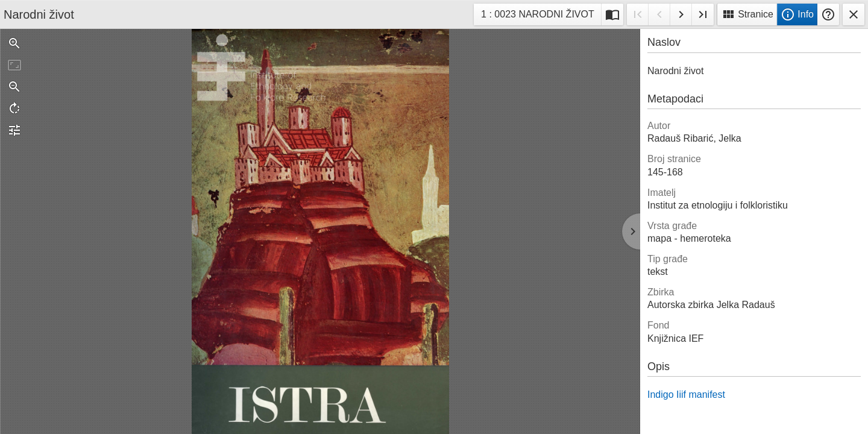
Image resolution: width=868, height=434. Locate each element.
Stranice (747, 14)
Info (797, 14)
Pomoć (828, 14)
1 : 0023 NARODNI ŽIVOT (537, 16)
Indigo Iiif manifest (686, 395)
